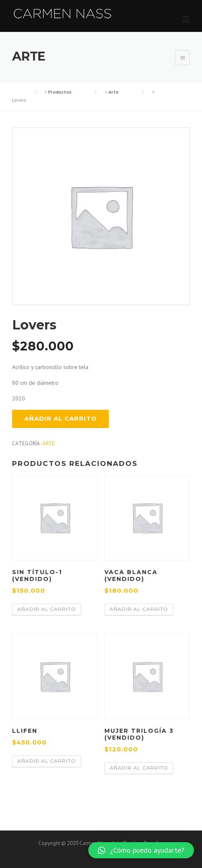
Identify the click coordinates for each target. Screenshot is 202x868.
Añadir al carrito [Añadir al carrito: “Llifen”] (47, 761)
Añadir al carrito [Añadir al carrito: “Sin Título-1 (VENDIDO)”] (47, 609)
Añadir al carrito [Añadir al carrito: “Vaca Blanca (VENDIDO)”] (139, 609)
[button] (141, 850)
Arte (49, 443)
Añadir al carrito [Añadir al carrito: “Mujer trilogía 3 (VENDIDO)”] (139, 768)
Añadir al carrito (60, 418)
